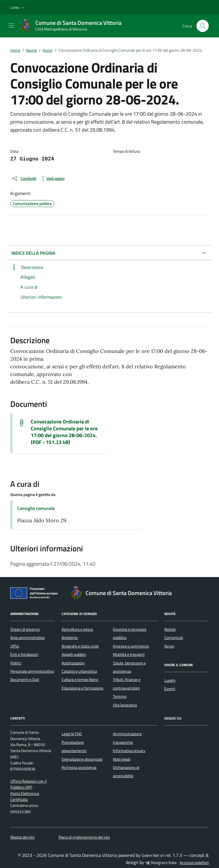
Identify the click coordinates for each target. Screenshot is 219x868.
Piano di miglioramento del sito (84, 837)
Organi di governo (25, 629)
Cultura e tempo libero (80, 680)
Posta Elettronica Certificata (25, 796)
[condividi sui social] (24, 178)
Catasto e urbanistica (79, 671)
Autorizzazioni (73, 663)
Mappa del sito (22, 837)
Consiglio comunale (36, 508)
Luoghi (170, 680)
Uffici (15, 646)
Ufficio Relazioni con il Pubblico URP (28, 784)
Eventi (170, 689)
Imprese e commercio (131, 646)
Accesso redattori (194, 863)
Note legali (122, 759)
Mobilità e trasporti (129, 654)
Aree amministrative (28, 638)
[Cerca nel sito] (203, 26)
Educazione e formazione (82, 688)
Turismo (120, 696)
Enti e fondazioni (24, 654)
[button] (18, 7)
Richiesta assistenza (79, 767)
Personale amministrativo (32, 671)
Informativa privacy (129, 751)
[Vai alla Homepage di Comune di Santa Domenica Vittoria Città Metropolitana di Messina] (74, 26)
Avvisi (169, 646)
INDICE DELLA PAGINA (33, 253)
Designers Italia (161, 863)
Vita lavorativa (125, 705)
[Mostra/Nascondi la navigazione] (11, 25)
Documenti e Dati (25, 680)
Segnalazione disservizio (82, 759)
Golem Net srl (153, 855)
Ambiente (70, 638)
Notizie (170, 629)
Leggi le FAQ (72, 734)
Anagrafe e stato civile (80, 646)
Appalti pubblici (74, 654)
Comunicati (174, 638)
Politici (16, 663)
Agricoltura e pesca (77, 629)
